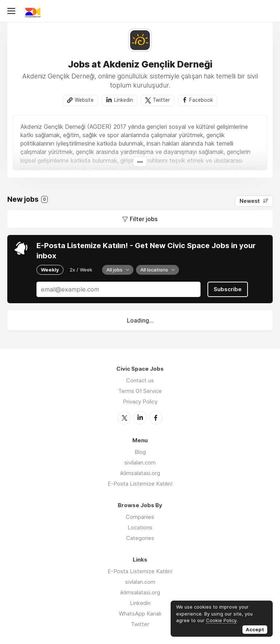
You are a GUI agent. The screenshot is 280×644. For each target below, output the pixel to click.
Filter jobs (144, 219)
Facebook (201, 100)
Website (84, 100)
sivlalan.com (140, 582)
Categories (140, 538)
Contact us (140, 380)
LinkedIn (140, 418)
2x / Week (81, 270)
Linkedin (124, 100)
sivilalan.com (140, 462)
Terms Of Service (140, 391)
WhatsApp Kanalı (140, 614)
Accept (255, 629)
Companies (140, 517)
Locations (140, 527)
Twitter (161, 100)
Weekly (50, 270)
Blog (140, 452)
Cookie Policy (221, 620)
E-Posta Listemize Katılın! (140, 484)
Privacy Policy (140, 402)
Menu (13, 11)
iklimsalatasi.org (140, 473)
